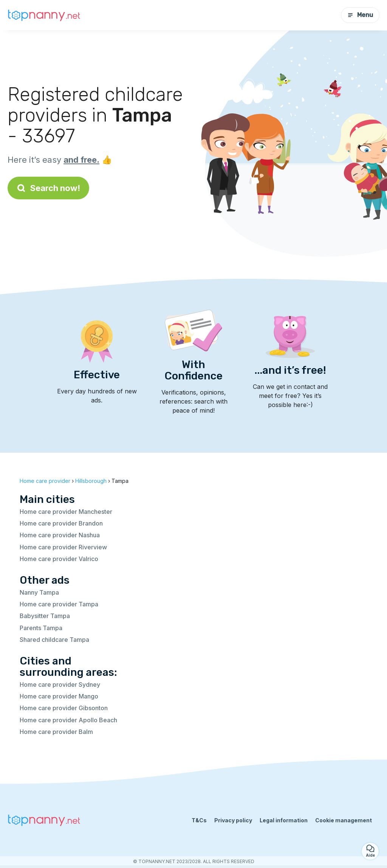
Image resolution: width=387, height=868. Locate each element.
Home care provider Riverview (63, 547)
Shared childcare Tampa (54, 640)
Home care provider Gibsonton (64, 708)
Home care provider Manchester (66, 512)
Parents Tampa (41, 628)
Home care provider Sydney (60, 685)
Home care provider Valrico (59, 559)
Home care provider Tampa (59, 604)
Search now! (48, 188)
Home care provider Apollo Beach (68, 720)
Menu (360, 15)
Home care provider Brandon (61, 523)
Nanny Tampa (39, 592)
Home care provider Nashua (60, 535)
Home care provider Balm (56, 732)
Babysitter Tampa (45, 616)
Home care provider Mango (59, 696)
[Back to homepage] (45, 15)
